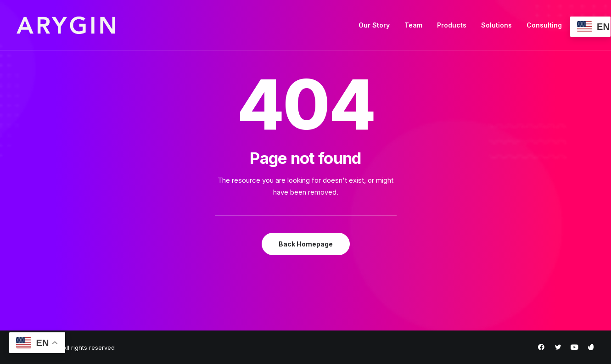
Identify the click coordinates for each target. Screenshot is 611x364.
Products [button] (452, 25)
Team (413, 25)
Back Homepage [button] (306, 244)
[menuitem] (374, 25)
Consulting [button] (544, 25)
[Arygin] (66, 25)
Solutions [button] (496, 25)
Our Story (374, 25)
